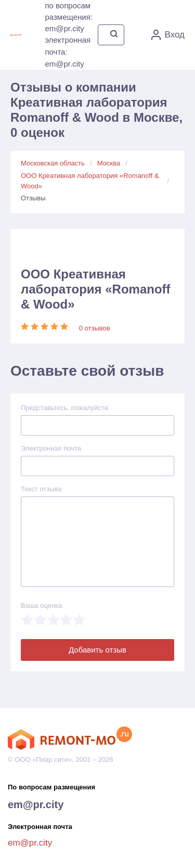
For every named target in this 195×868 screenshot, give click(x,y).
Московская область (53, 163)
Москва (109, 163)
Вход (168, 35)
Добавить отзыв (97, 650)
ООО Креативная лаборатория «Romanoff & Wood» (90, 181)
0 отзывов (95, 328)
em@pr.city (36, 805)
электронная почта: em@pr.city (68, 52)
